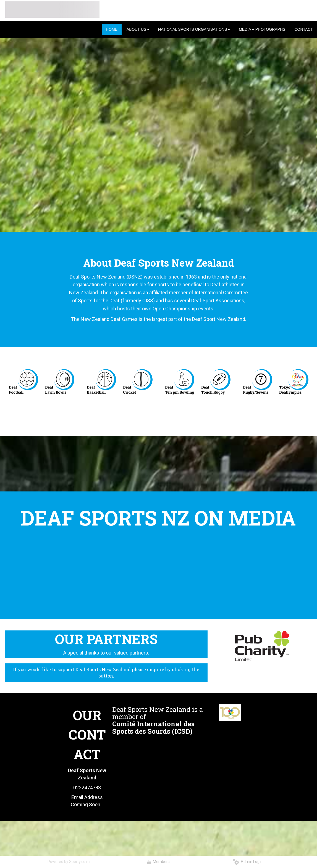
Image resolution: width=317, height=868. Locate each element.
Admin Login (248, 862)
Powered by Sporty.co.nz (69, 862)
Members (158, 862)
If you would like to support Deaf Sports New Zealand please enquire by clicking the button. (106, 673)
